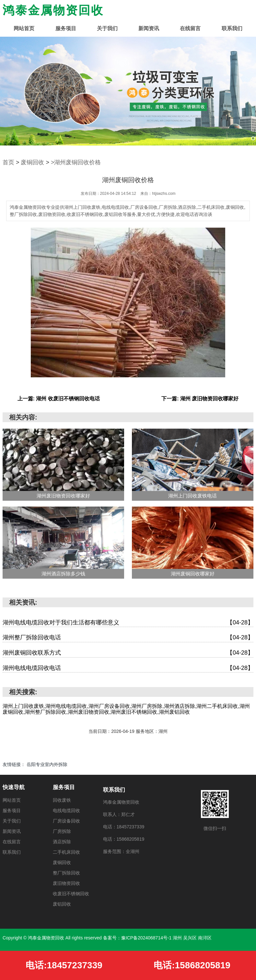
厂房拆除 (62, 831)
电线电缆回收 (66, 810)
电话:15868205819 (192, 965)
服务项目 (66, 28)
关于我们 (107, 28)
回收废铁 (62, 800)
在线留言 (190, 28)
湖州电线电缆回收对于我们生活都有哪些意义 (128, 623)
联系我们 (232, 28)
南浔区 (205, 938)
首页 (8, 162)
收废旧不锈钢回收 (71, 894)
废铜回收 (32, 162)
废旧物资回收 (66, 883)
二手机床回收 (66, 852)
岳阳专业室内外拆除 (47, 764)
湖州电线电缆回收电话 (128, 668)
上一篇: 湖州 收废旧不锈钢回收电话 (59, 399)
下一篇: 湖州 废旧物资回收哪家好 (200, 399)
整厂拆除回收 (66, 873)
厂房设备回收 (66, 821)
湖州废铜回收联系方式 (128, 653)
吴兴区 (191, 938)
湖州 (178, 938)
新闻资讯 (149, 28)
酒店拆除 (62, 842)
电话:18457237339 (64, 965)
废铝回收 (62, 904)
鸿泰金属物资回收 (53, 10)
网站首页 (24, 28)
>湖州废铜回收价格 (76, 162)
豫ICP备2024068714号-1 (146, 938)
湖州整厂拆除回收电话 (128, 638)
